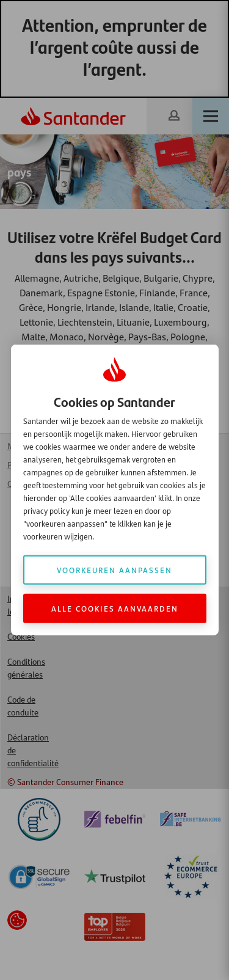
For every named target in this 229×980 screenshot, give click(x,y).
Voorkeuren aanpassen (114, 570)
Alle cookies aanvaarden (115, 608)
